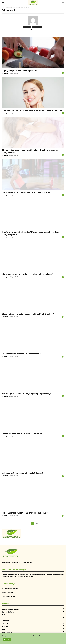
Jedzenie (5, 618)
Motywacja (5, 621)
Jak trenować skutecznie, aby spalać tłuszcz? (22, 473)
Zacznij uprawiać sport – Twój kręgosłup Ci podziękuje (27, 394)
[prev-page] (24, 524)
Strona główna (6, 7)
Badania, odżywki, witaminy (11, 609)
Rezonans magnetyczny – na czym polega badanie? (25, 513)
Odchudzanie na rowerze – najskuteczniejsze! (23, 354)
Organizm (5, 624)
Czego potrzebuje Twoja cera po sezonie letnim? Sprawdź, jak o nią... (33, 110)
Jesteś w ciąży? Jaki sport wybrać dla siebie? (22, 433)
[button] (3, 3)
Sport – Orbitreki (7, 632)
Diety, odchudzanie (8, 612)
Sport (4, 629)
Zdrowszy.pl (5, 73)
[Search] (63, 3)
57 (28, 524)
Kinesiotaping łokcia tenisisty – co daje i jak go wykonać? (28, 274)
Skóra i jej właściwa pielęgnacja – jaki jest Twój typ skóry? (28, 314)
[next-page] (41, 524)
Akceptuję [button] (7, 640)
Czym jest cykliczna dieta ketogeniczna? (20, 71)
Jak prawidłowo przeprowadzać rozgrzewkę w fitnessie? (27, 192)
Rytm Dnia (5, 626)
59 (37, 524)
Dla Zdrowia (6, 615)
